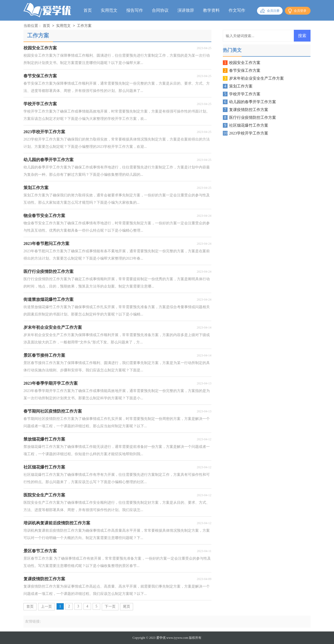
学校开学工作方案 (245, 94)
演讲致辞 (186, 10)
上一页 (46, 607)
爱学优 (161, 638)
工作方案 (84, 26)
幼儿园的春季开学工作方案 (253, 102)
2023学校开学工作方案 (249, 133)
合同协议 (160, 10)
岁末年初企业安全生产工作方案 (257, 78)
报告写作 (135, 10)
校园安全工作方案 (245, 63)
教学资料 (211, 10)
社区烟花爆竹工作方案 (249, 125)
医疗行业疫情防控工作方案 (253, 118)
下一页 (110, 607)
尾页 (127, 607)
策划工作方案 (241, 86)
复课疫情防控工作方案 (249, 110)
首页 (88, 10)
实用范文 (109, 10)
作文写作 (237, 10)
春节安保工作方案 (245, 71)
